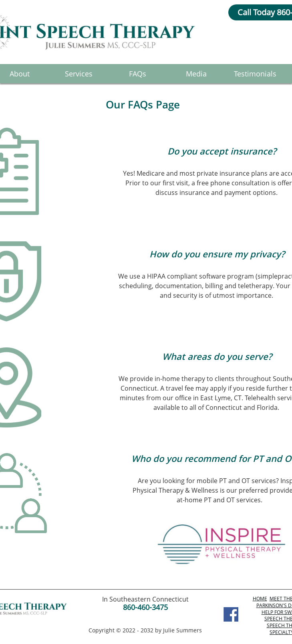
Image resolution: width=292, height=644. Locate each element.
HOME (260, 599)
